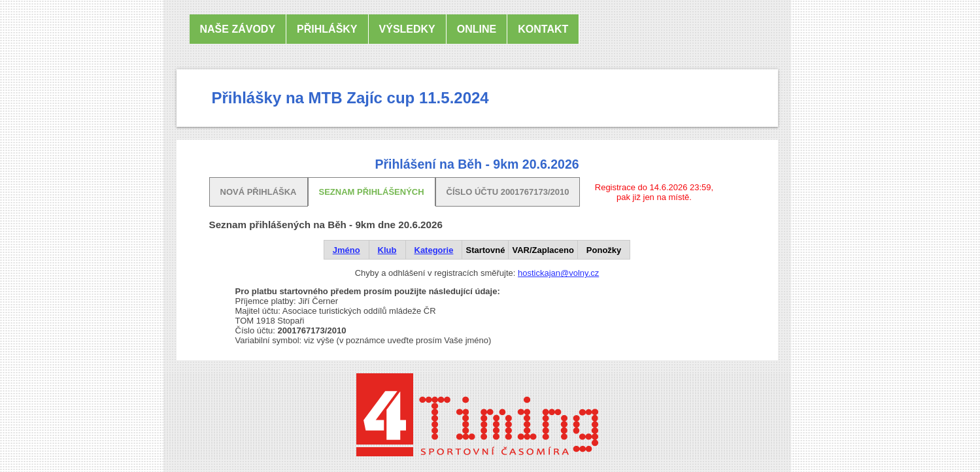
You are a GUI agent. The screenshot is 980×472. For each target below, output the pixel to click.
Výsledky (407, 29)
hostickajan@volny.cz (558, 273)
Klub (387, 250)
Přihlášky (327, 29)
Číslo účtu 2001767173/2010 (508, 192)
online (477, 29)
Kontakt (543, 29)
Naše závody (238, 29)
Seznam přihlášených (372, 192)
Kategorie (434, 250)
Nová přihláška (259, 192)
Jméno (346, 250)
